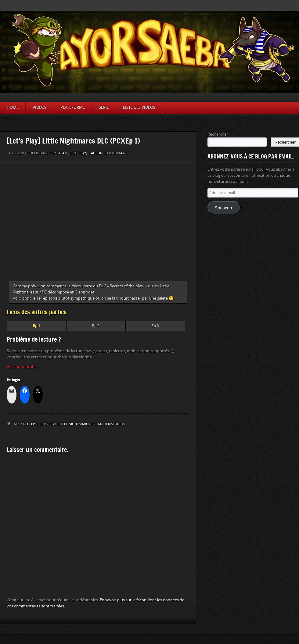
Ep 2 (96, 326)
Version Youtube (22, 367)
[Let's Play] (78, 153)
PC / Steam (58, 153)
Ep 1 (34, 424)
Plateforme (73, 107)
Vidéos (40, 107)
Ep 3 (155, 326)
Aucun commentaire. (110, 153)
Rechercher (218, 134)
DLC (26, 424)
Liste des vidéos (139, 107)
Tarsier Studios (111, 424)
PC (94, 424)
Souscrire (224, 208)
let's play (48, 424)
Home (13, 107)
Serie (104, 107)
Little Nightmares (74, 424)
